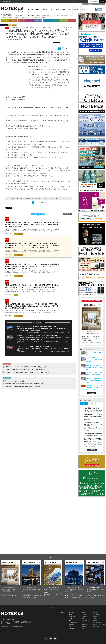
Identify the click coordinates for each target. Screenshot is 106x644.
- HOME (62, 613)
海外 (72, 20)
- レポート (71, 619)
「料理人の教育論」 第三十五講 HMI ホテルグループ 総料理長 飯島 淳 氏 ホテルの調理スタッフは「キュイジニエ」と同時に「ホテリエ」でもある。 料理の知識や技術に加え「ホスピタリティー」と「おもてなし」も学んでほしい (32, 245)
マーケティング (38, 20)
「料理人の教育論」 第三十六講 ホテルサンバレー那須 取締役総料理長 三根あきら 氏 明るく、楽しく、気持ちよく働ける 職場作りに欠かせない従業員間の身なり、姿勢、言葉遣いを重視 (32, 224)
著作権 (95, 619)
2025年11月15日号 (96, 587)
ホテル (83, 9)
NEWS (37, 9)
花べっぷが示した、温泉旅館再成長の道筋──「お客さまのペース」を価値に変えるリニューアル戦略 (93, 440)
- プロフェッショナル (73, 623)
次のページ (68, 49)
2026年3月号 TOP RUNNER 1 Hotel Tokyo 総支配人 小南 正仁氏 (23, 386)
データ (30, 20)
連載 (58, 9)
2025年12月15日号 (74, 587)
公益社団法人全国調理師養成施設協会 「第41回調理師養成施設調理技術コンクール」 (94, 380)
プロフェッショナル (66, 9)
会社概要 (95, 616)
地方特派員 (76, 9)
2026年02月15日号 (32, 587)
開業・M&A (63, 20)
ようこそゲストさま (94, 1)
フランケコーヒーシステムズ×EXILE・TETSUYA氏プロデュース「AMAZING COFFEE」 (38, 336)
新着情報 (95, 613)
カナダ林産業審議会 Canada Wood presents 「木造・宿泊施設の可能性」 (24, 384)
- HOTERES (71, 613)
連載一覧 (68, 214)
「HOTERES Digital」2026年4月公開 (14, 381)
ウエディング (85, 616)
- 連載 (70, 620)
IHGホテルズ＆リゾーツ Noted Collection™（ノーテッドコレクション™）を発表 (94, 388)
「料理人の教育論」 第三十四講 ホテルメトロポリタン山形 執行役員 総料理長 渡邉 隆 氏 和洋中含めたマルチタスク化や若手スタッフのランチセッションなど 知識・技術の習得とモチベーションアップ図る (32, 266)
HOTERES (30, 9)
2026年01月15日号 (53, 587)
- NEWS (70, 615)
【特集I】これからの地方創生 (51, 589)
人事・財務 (55, 20)
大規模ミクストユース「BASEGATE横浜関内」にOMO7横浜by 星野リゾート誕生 (37, 327)
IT (47, 20)
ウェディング (22, 20)
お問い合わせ (96, 615)
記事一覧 (8, 14)
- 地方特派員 (71, 625)
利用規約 (95, 620)
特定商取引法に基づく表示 (99, 625)
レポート (52, 9)
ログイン (102, 1)
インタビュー (44, 9)
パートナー (90, 9)
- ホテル (70, 626)
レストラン (13, 20)
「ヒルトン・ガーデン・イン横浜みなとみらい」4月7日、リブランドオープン (36, 346)
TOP (4, 14)
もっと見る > (92, 393)
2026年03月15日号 (10, 587)
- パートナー (71, 629)
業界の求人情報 (7, 1)
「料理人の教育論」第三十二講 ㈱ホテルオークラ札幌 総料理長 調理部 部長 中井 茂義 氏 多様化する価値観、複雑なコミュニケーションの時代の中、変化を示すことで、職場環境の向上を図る (32, 306)
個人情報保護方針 (97, 623)
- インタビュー (72, 616)
